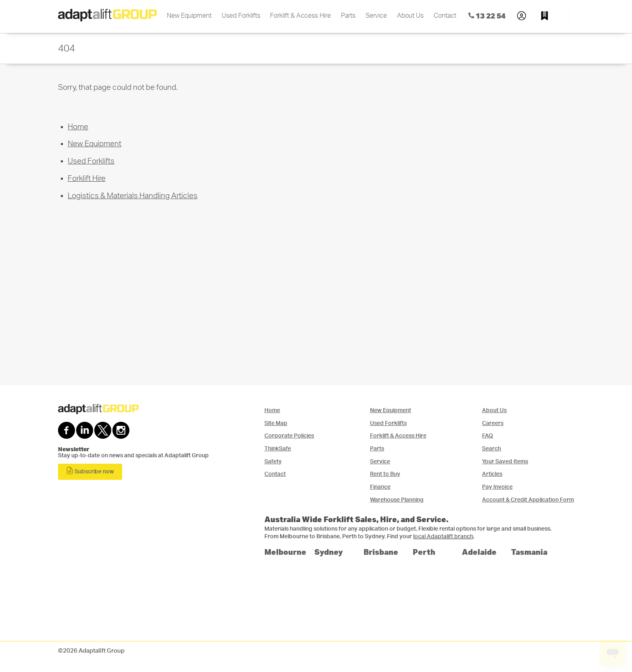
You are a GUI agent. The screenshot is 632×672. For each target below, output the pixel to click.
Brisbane (381, 552)
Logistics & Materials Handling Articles (133, 196)
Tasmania (529, 552)
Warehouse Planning (397, 500)
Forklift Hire (87, 179)
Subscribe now (90, 471)
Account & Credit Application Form (528, 500)
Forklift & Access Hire (300, 16)
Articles (492, 474)
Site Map (276, 423)
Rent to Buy (385, 474)
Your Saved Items (505, 461)
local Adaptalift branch (443, 537)
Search (492, 449)
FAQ (488, 436)
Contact (445, 16)
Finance (380, 487)
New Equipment (189, 16)
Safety (273, 461)
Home (78, 127)
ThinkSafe (278, 449)
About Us (410, 16)
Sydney (329, 552)
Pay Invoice (497, 487)
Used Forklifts (241, 16)
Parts (348, 16)
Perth (424, 552)
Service (376, 16)
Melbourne (285, 552)
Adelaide (479, 552)
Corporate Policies (289, 436)
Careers (493, 423)
